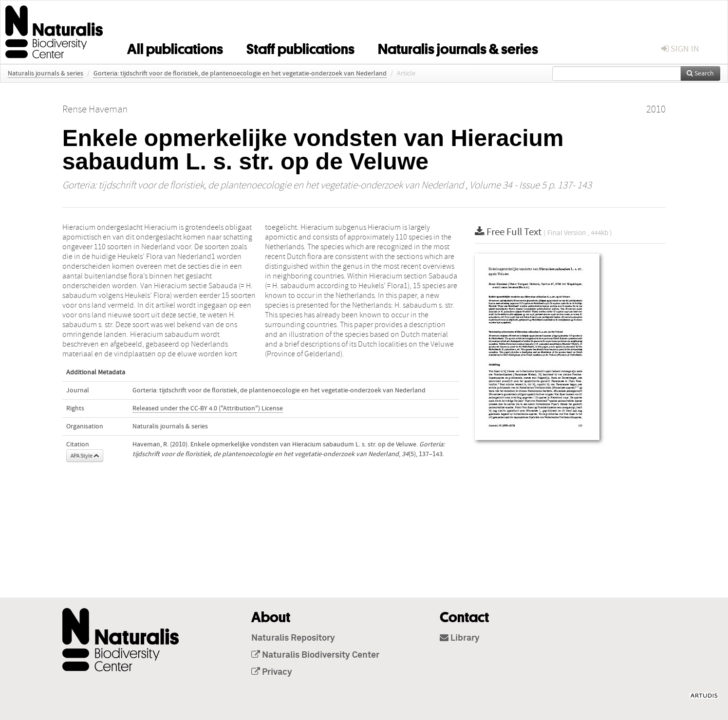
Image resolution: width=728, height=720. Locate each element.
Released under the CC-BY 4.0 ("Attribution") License (208, 408)
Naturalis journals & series (458, 47)
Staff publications (300, 47)
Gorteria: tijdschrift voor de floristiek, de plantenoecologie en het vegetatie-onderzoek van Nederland (240, 74)
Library (460, 638)
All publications (175, 47)
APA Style (85, 456)
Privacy (272, 672)
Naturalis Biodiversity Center (315, 655)
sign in (680, 49)
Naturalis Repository (293, 638)
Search (700, 74)
